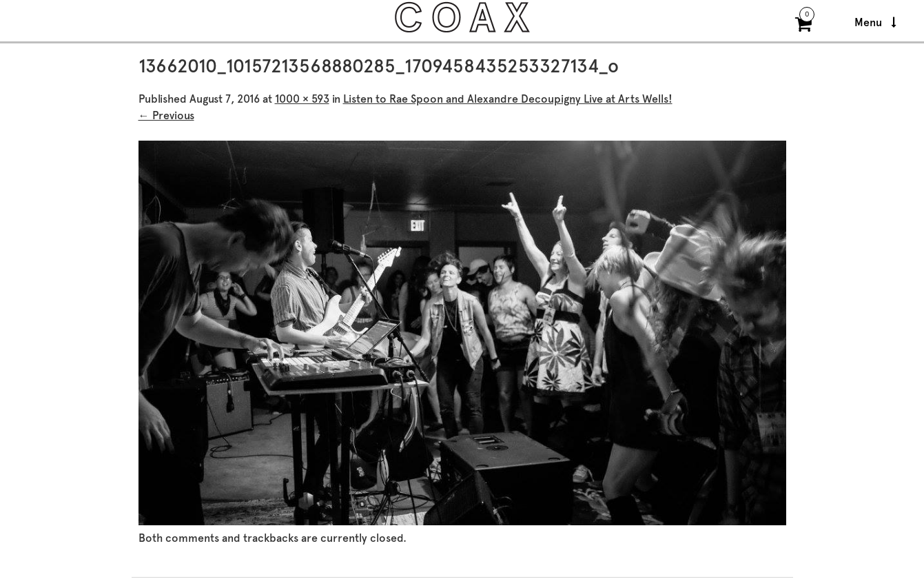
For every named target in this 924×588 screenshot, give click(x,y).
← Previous (166, 115)
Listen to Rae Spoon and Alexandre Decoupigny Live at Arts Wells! (508, 99)
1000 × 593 (302, 99)
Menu (875, 22)
